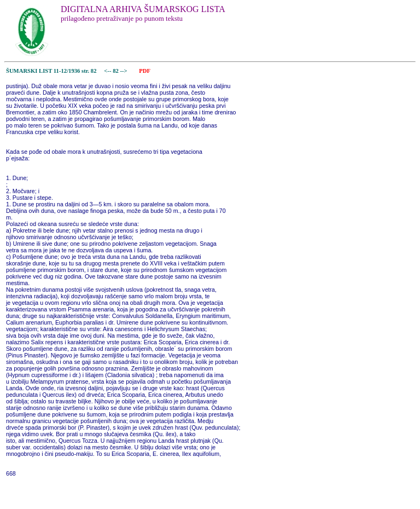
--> (124, 71)
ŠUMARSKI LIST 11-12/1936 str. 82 (51, 71)
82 (116, 71)
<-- (108, 71)
